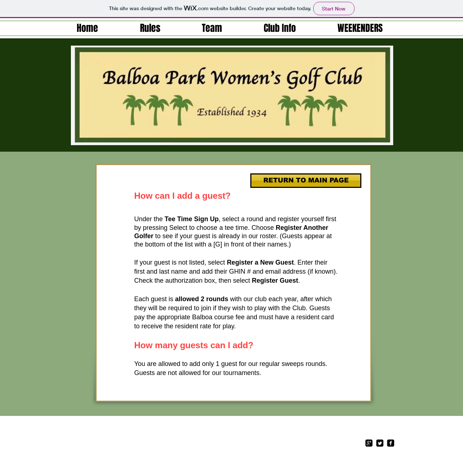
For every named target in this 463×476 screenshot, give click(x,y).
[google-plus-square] (369, 443)
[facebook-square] (391, 443)
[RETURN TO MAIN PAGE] (306, 181)
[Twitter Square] (380, 443)
